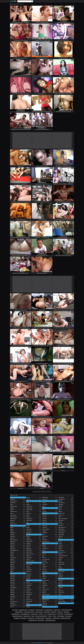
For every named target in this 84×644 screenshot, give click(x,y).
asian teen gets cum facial (29, 612)
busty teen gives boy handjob (41, 616)
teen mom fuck (60, 614)
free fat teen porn (31, 618)
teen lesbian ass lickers (40, 618)
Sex (13, 1)
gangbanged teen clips (23, 610)
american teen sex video (65, 618)
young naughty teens (15, 614)
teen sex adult (15, 610)
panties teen (60, 612)
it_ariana (50, 616)
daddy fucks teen (57, 610)
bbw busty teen (69, 616)
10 (48, 492)
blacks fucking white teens (67, 610)
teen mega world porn (48, 610)
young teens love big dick (17, 616)
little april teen (17, 618)
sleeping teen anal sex (52, 614)
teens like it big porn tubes (50, 620)
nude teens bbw (47, 612)
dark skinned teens (39, 612)
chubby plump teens (19, 612)
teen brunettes (23, 618)
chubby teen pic (49, 618)
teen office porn (32, 610)
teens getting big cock (68, 614)
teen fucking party (61, 616)
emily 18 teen (66, 612)
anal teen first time (27, 616)
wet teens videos (56, 618)
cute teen (54, 616)
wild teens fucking (40, 610)
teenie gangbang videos (25, 614)
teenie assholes (41, 620)
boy (45, 614)
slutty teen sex (54, 612)
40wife (33, 616)
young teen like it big (33, 620)
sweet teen (41, 614)
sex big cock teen (34, 614)
